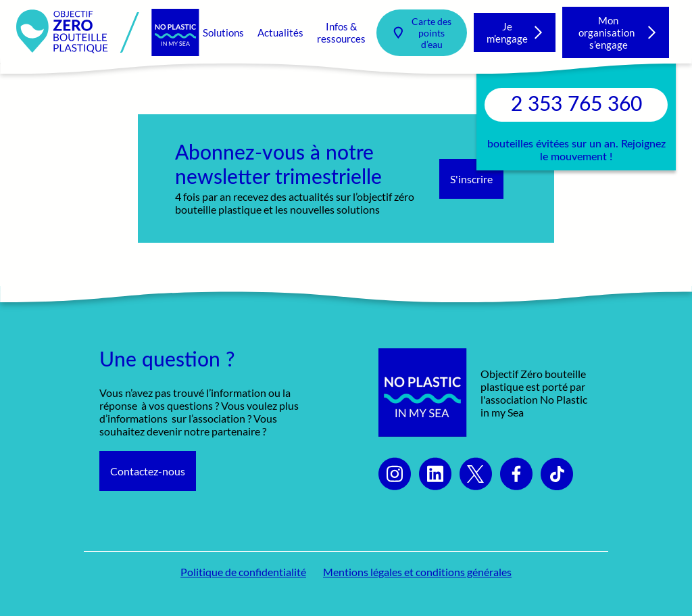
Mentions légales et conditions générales (417, 572)
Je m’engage (507, 32)
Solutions (223, 32)
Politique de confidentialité (243, 572)
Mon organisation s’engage (609, 32)
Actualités (280, 32)
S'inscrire (471, 179)
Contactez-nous (148, 471)
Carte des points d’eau (431, 33)
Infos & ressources (341, 32)
